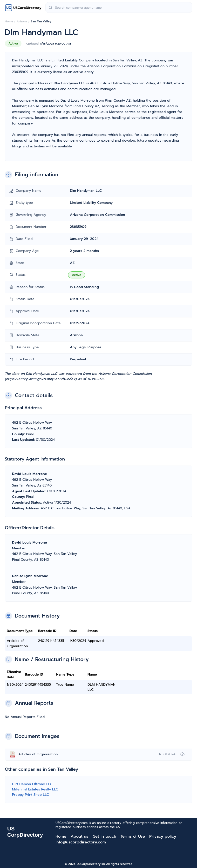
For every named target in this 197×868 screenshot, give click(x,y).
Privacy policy (163, 836)
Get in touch (104, 836)
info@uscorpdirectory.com (81, 842)
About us (79, 836)
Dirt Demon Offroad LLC (32, 784)
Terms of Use (133, 836)
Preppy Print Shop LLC (31, 795)
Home (61, 836)
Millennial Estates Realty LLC (35, 789)
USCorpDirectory (27, 8)
